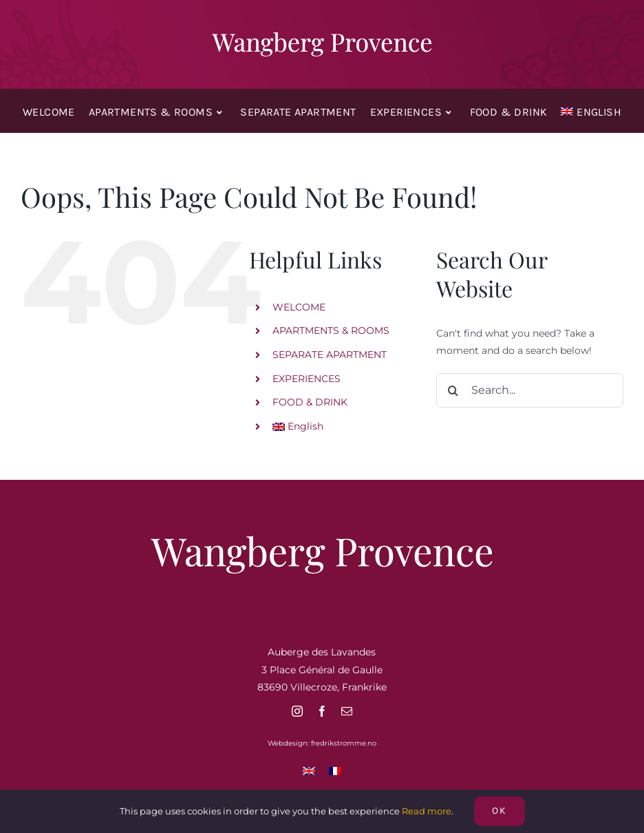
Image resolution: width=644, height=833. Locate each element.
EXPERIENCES (307, 379)
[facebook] (322, 711)
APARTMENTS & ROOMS (331, 330)
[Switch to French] (335, 771)
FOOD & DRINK (310, 402)
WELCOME (299, 307)
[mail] (347, 711)
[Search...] (530, 390)
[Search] (453, 390)
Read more (427, 811)
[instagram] (297, 711)
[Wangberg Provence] (322, 34)
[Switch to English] (309, 771)
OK (500, 811)
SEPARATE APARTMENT (330, 355)
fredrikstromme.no (344, 743)
